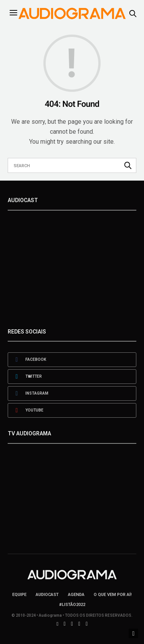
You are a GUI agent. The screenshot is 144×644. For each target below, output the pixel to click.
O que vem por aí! (113, 595)
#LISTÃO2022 (72, 605)
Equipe (19, 595)
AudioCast (47, 595)
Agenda (76, 595)
